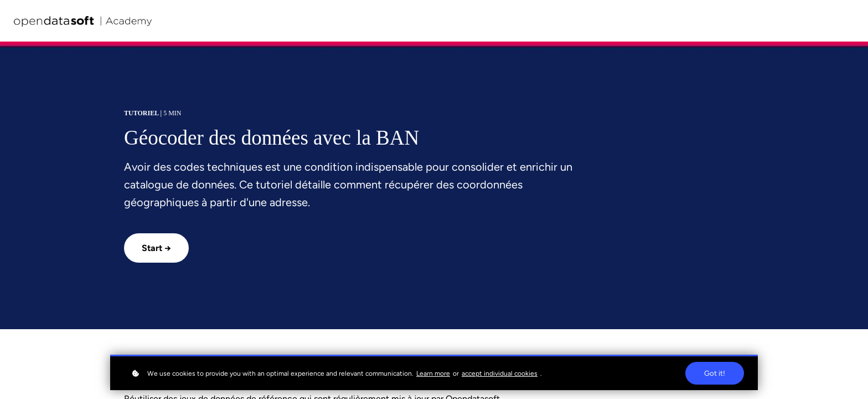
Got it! (715, 374)
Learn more (433, 374)
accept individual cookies (500, 374)
